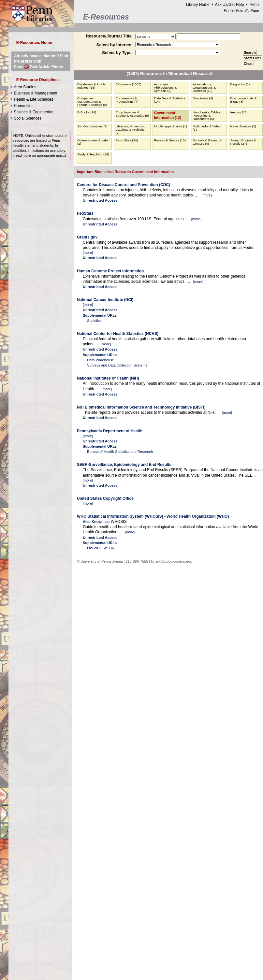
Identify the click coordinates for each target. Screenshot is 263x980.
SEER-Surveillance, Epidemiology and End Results (124, 465)
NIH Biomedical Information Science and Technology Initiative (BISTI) (141, 407)
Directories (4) (203, 98)
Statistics (94, 321)
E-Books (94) (87, 112)
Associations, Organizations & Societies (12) (204, 87)
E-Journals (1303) (128, 84)
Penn (254, 5)
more (206, 195)
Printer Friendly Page (241, 10)
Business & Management (35, 93)
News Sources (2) (243, 126)
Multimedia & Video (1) (207, 128)
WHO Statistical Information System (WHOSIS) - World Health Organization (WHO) (153, 516)
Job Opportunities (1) (92, 126)
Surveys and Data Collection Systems (117, 365)
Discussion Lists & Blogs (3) (244, 100)
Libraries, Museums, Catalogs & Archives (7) (130, 130)
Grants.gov (87, 237)
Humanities (23, 106)
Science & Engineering (33, 112)
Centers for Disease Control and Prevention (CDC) (124, 185)
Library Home (198, 5)
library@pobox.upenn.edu (172, 561)
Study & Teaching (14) (93, 154)
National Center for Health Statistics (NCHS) (118, 334)
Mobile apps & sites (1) (170, 126)
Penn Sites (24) (127, 140)
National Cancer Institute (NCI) (105, 300)
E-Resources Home (34, 43)
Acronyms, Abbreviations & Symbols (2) (165, 87)
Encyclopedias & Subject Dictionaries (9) (132, 114)
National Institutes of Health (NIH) (108, 378)
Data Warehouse (100, 360)
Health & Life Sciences (33, 99)
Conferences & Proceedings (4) (127, 100)
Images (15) (239, 112)
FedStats (85, 213)
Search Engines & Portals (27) (243, 142)
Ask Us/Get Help (230, 5)
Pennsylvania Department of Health (110, 431)
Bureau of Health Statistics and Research (120, 452)
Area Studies (25, 87)
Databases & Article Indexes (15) (91, 86)
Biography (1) (240, 84)
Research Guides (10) (170, 140)
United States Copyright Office (105, 498)
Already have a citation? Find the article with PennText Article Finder (41, 61)
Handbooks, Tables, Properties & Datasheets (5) (207, 115)
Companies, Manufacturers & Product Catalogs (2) (92, 101)
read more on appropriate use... (40, 155)
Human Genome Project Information (110, 271)
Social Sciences (28, 118)
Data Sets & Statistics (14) (169, 100)
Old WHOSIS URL (102, 548)
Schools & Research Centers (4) (207, 142)
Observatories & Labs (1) (93, 142)
